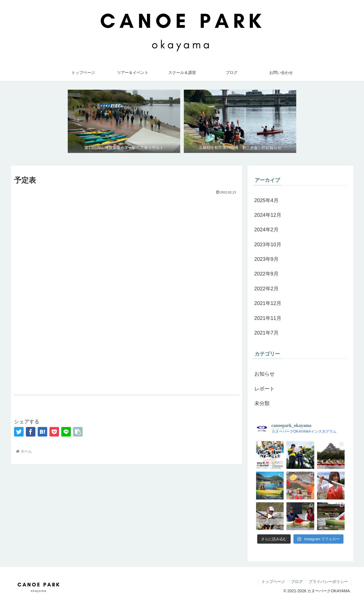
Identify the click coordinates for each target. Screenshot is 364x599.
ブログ (297, 582)
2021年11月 (268, 318)
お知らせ (264, 374)
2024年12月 (268, 215)
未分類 (262, 403)
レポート (264, 389)
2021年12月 (268, 303)
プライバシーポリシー (328, 582)
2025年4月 (266, 200)
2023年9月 (266, 259)
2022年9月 (266, 274)
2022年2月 (266, 289)
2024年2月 (266, 230)
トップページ (273, 582)
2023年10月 (268, 245)
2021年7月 (266, 333)
